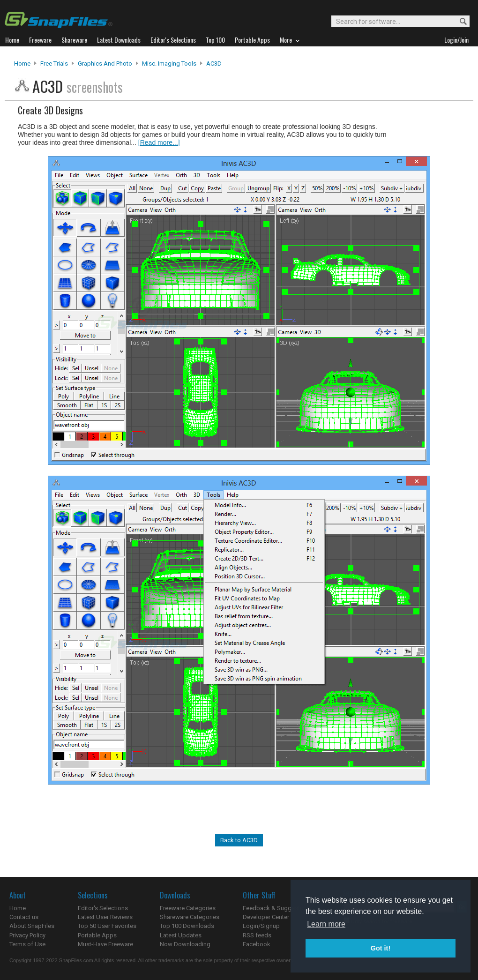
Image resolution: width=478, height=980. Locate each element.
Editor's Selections (103, 908)
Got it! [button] (381, 948)
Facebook (257, 944)
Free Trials (54, 64)
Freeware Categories (188, 908)
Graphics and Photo (105, 64)
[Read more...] (159, 142)
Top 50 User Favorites (107, 926)
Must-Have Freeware (105, 944)
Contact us (24, 917)
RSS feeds (257, 935)
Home (22, 64)
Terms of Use (27, 944)
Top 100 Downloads (187, 926)
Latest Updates (181, 935)
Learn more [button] (326, 924)
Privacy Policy (27, 935)
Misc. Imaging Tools (169, 64)
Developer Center (266, 917)
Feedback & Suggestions (277, 908)
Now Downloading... (187, 944)
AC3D (214, 64)
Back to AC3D (239, 840)
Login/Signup (261, 926)
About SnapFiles (32, 926)
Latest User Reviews (105, 917)
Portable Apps (97, 935)
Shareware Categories (190, 917)
